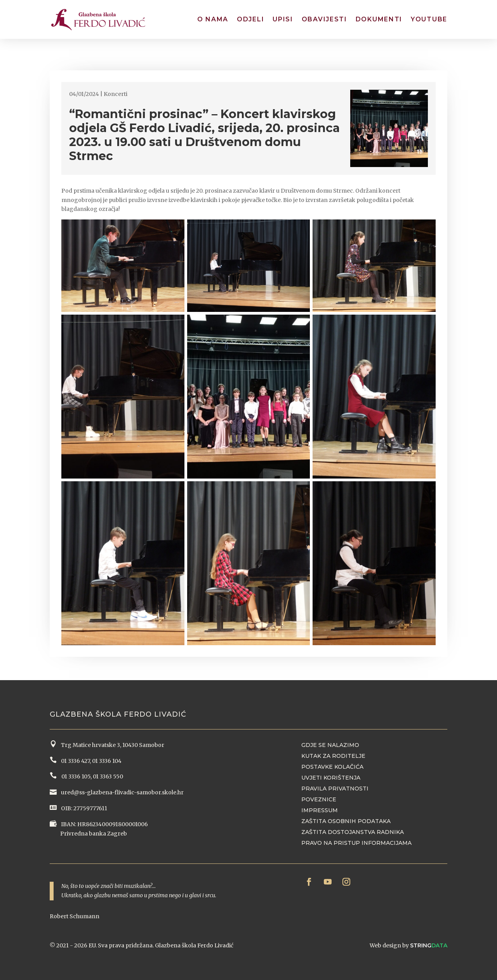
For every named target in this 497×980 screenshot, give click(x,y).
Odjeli (250, 19)
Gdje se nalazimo (330, 745)
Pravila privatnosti (335, 789)
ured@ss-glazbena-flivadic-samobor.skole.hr (122, 792)
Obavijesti (324, 19)
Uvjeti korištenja (331, 778)
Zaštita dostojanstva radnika (353, 832)
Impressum (320, 810)
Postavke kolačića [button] (332, 767)
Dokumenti (379, 19)
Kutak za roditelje (333, 756)
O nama (213, 19)
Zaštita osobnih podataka (346, 821)
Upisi (283, 19)
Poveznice (319, 799)
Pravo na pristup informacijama (356, 843)
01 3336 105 (75, 776)
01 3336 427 (74, 761)
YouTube (429, 19)
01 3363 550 (108, 776)
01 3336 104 (107, 761)
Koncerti (116, 94)
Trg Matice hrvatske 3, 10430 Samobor (111, 745)
